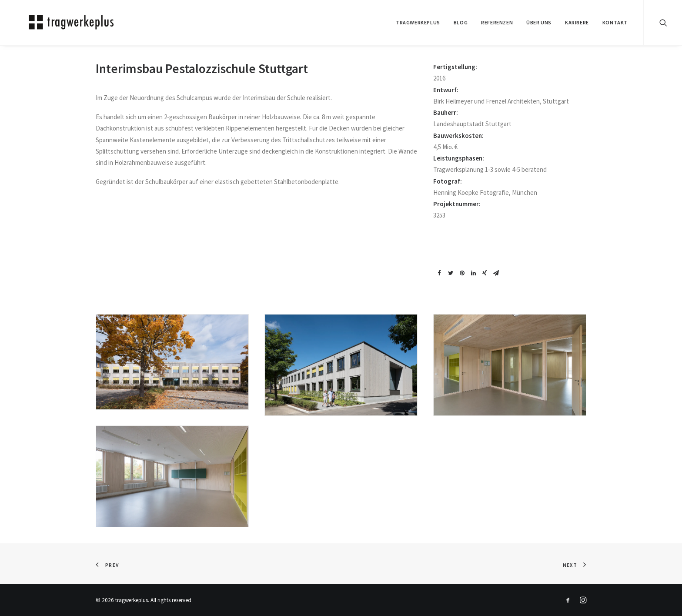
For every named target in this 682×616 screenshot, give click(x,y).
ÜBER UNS (539, 22)
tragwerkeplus (418, 22)
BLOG (461, 22)
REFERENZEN (497, 22)
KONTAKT (615, 22)
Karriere (577, 22)
